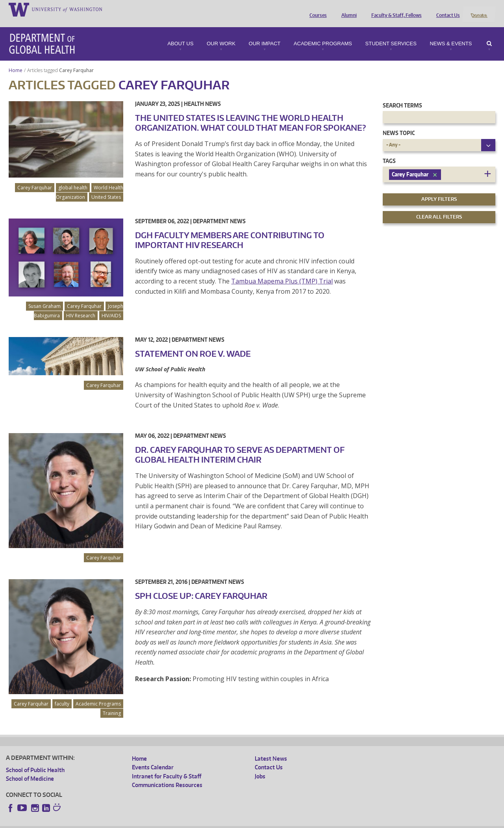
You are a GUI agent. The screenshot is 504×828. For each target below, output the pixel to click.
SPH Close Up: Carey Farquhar (201, 585)
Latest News (271, 748)
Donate (479, 9)
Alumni (347, 9)
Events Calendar (153, 757)
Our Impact (265, 33)
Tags (389, 150)
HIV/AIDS (111, 305)
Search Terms (402, 95)
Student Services (391, 33)
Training (112, 703)
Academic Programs (323, 33)
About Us (180, 33)
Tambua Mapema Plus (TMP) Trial (282, 270)
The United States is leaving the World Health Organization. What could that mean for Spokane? (250, 112)
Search (489, 33)
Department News (219, 210)
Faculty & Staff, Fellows (395, 9)
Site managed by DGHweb (189, 822)
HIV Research (81, 305)
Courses (316, 9)
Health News (202, 93)
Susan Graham (44, 295)
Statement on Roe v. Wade (193, 343)
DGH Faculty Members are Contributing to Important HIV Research (230, 229)
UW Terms (142, 822)
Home (16, 60)
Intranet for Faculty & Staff (167, 766)
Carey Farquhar (77, 60)
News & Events (451, 33)
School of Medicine (30, 768)
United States (106, 186)
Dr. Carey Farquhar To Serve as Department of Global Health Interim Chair (240, 444)
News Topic (399, 123)
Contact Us (446, 9)
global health (73, 177)
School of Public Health (35, 759)
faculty (62, 693)
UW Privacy (110, 822)
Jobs (260, 766)
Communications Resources (167, 775)
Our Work (221, 33)
